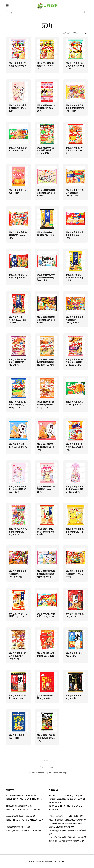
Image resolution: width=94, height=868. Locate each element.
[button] (7, 6)
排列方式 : (67, 33)
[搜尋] (84, 12)
